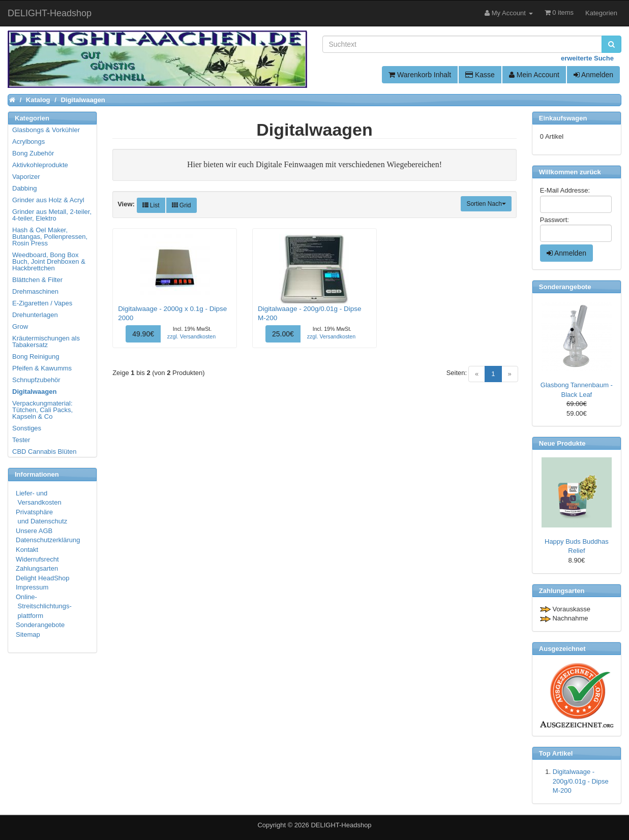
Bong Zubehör (33, 153)
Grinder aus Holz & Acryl (48, 200)
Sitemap (28, 634)
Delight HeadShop (43, 578)
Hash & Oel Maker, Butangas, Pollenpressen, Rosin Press (50, 237)
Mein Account (534, 75)
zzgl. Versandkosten (191, 336)
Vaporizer (26, 177)
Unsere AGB (34, 531)
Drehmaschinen (35, 291)
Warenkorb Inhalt (420, 75)
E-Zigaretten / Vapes (42, 303)
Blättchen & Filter (37, 280)
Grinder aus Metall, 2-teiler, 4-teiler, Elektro (52, 215)
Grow (20, 326)
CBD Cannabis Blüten (44, 452)
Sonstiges (27, 428)
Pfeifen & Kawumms (42, 368)
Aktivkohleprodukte (40, 165)
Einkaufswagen (563, 118)
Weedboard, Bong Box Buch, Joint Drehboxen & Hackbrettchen (49, 261)
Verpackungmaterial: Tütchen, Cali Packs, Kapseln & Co (42, 410)
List (151, 205)
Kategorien (601, 13)
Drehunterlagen (35, 315)
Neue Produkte (562, 443)
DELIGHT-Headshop (341, 825)
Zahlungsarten (37, 568)
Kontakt (27, 550)
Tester (21, 440)
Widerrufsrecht (37, 559)
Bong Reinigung (36, 356)
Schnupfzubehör (36, 380)
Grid (182, 205)
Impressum (32, 587)
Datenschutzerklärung (48, 540)
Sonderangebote (40, 625)
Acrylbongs (28, 142)
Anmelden (593, 75)
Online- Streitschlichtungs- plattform (44, 606)
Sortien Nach (486, 204)
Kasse (480, 75)
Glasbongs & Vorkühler (46, 130)
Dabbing (24, 188)
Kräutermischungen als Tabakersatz (46, 341)
